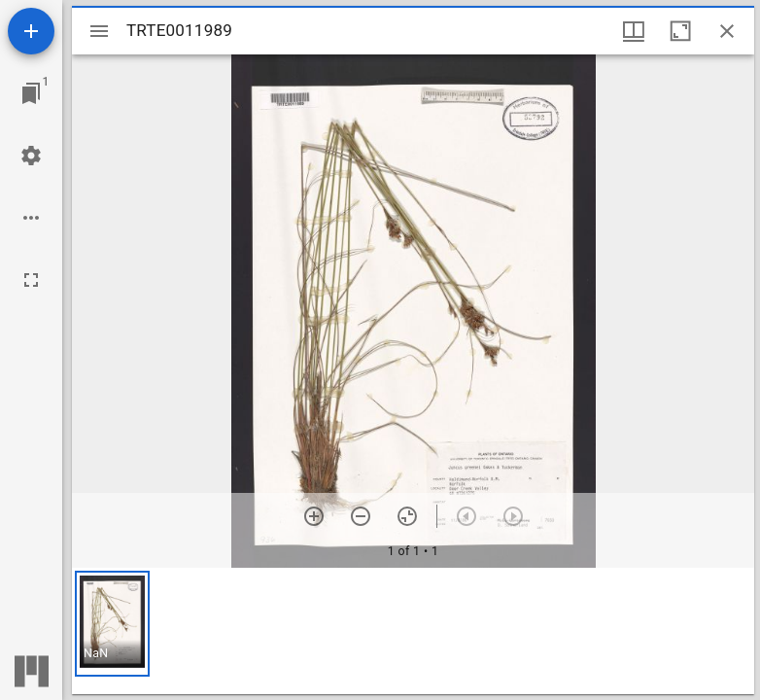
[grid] (413, 631)
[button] (112, 624)
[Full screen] (31, 280)
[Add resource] (31, 31)
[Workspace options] (31, 218)
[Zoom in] (314, 516)
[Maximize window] (680, 31)
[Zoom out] (361, 516)
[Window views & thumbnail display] (634, 31)
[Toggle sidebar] (99, 31)
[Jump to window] (31, 93)
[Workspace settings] (31, 156)
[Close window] (727, 31)
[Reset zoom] (407, 516)
